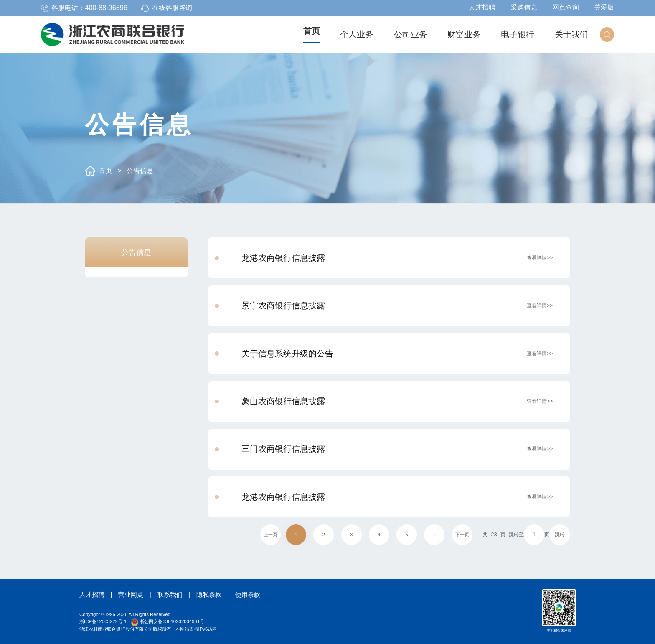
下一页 (462, 535)
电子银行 (518, 34)
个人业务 (357, 34)
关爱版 (604, 7)
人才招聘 (482, 7)
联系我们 (170, 595)
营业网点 (131, 595)
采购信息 (524, 7)
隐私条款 (209, 595)
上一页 (270, 535)
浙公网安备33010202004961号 (168, 621)
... (434, 535)
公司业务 (411, 34)
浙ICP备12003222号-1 (103, 621)
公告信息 (140, 171)
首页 (312, 31)
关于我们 (571, 34)
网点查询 (566, 7)
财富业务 (464, 34)
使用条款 (248, 595)
